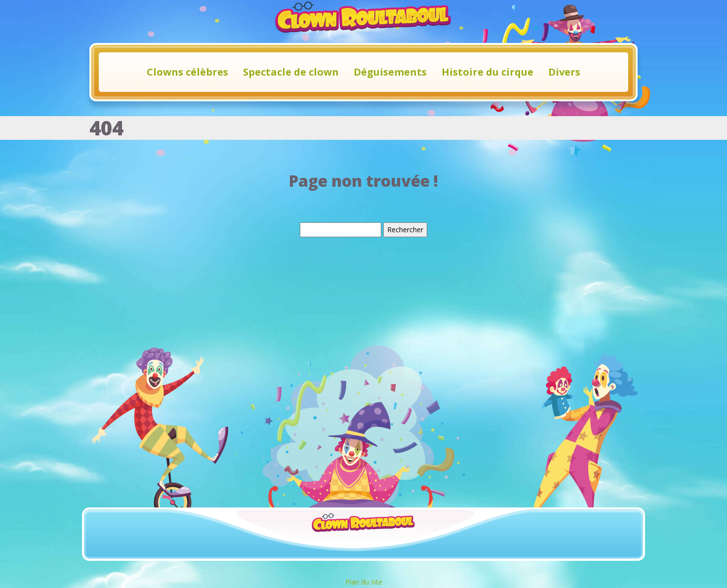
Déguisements (390, 72)
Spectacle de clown (291, 72)
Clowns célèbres (187, 72)
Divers (564, 72)
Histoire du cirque (487, 72)
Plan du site (364, 582)
